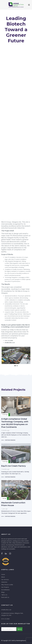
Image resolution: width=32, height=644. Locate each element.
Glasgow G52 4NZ (6, 615)
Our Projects (5, 587)
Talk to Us (4, 595)
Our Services (5, 579)
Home (3, 574)
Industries (4, 582)
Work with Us (5, 597)
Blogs (3, 592)
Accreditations (5, 590)
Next (28, 355)
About (3, 577)
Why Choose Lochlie (7, 585)
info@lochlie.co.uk (6, 610)
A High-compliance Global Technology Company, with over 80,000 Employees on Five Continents (16, 419)
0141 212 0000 (5, 619)
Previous (4, 355)
